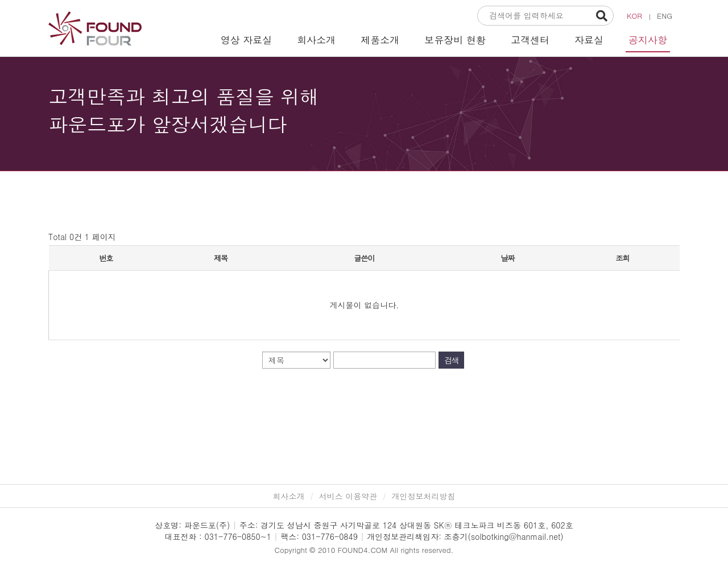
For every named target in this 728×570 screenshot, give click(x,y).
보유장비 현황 (455, 40)
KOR (634, 16)
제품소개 (380, 40)
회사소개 (316, 40)
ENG (665, 16)
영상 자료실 (247, 40)
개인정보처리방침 (424, 496)
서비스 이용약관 (348, 496)
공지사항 (648, 40)
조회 (622, 258)
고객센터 (530, 40)
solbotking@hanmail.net (516, 536)
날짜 (507, 258)
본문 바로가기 (0, 0)
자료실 (589, 40)
